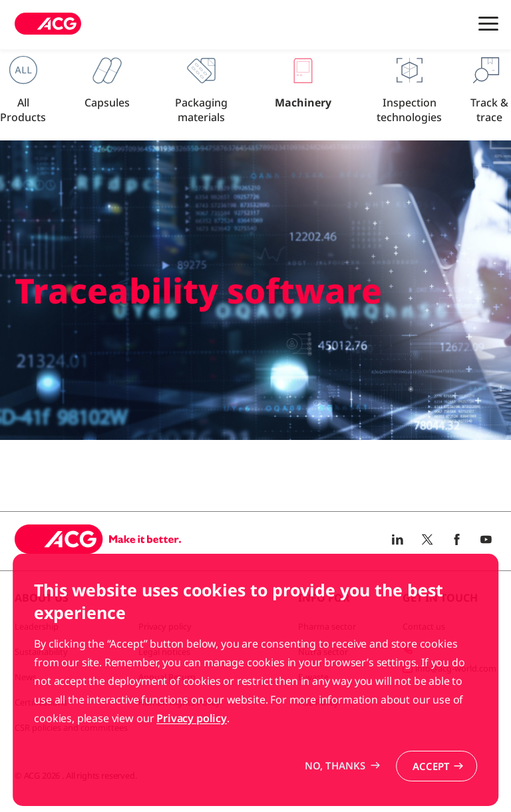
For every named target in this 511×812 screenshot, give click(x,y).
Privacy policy (192, 756)
